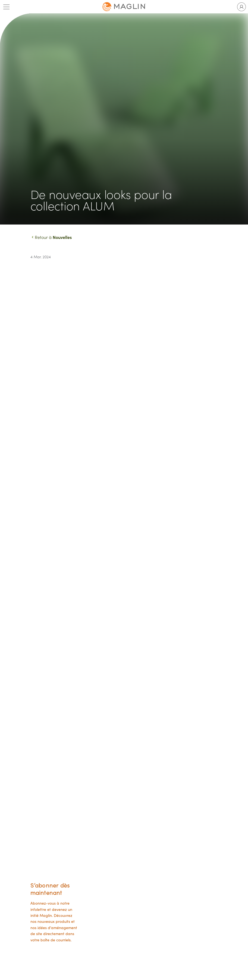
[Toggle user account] (241, 7)
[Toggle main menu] (7, 7)
